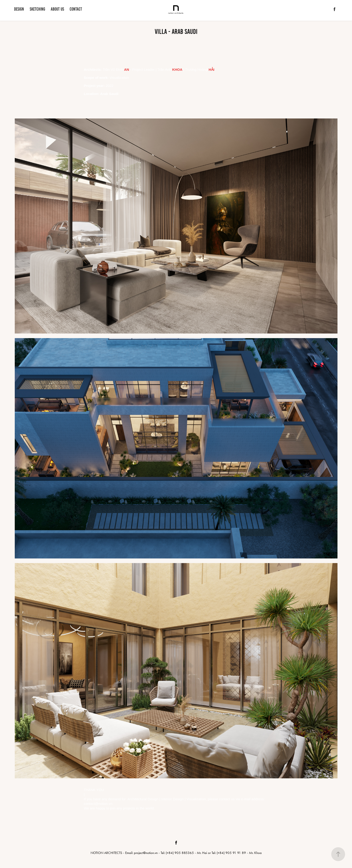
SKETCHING (37, 9)
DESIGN (19, 9)
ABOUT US (57, 9)
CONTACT (76, 9)
